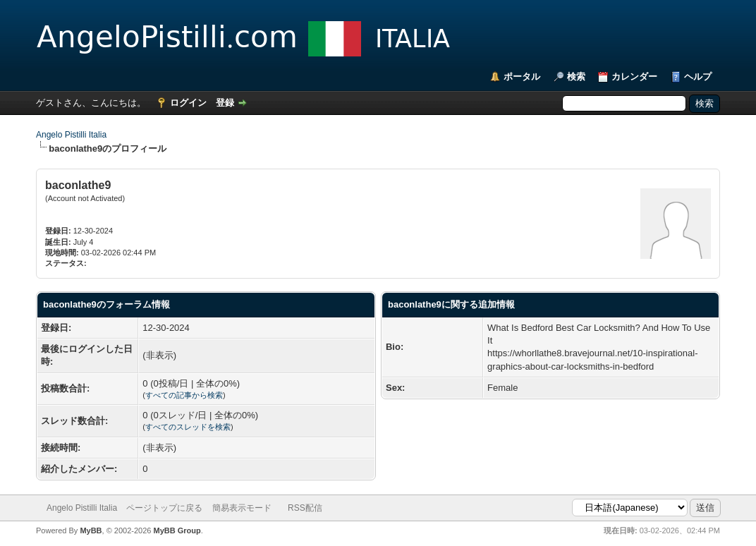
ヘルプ (698, 77)
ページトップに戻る (164, 508)
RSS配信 (305, 508)
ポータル (522, 77)
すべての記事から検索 (184, 395)
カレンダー (634, 77)
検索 (576, 77)
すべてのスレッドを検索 (188, 427)
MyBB (91, 530)
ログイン (188, 103)
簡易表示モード (242, 508)
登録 (225, 103)
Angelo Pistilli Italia (71, 135)
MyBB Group (177, 530)
